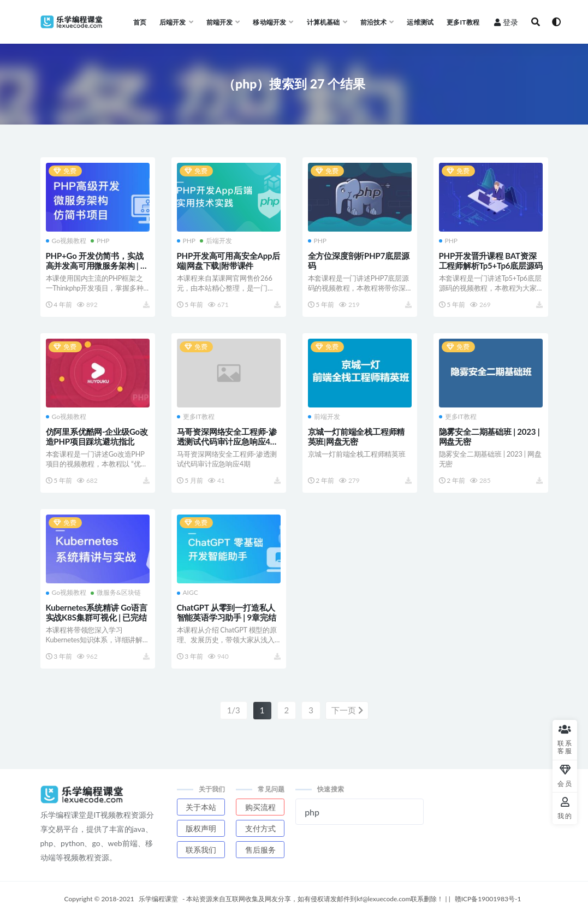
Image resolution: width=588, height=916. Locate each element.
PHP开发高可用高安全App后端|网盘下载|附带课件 (229, 261)
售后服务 (260, 849)
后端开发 (216, 241)
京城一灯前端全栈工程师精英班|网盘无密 (357, 436)
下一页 (347, 710)
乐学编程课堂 (158, 898)
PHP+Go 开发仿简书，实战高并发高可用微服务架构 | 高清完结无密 (97, 265)
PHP (100, 241)
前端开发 (324, 417)
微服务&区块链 (116, 593)
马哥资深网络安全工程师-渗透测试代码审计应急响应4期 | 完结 (228, 441)
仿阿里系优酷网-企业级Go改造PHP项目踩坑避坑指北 (97, 436)
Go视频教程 (66, 241)
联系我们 (201, 849)
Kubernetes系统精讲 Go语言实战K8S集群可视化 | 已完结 (97, 612)
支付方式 (260, 828)
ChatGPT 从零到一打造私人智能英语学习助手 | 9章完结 (227, 612)
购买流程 (260, 806)
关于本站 (201, 806)
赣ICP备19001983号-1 (488, 898)
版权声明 (201, 828)
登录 (506, 22)
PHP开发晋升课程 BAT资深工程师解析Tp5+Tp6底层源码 (491, 261)
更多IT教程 (196, 417)
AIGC (188, 593)
